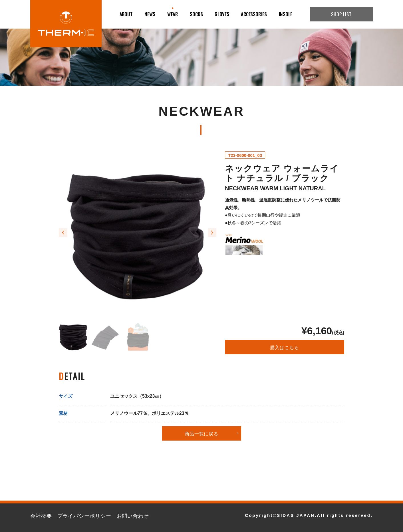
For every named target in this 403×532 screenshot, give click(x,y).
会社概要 (41, 516)
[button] (63, 233)
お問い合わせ (133, 516)
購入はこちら (285, 347)
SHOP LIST (341, 14)
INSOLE (286, 14)
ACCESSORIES (254, 14)
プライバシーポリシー (84, 516)
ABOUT (126, 14)
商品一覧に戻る (201, 433)
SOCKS (196, 14)
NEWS (150, 14)
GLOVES (222, 14)
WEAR (173, 14)
